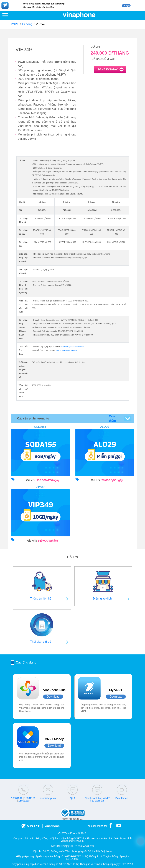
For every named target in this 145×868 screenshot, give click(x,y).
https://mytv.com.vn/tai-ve (73, 347)
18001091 (17, 798)
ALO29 (105, 427)
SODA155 (40, 427)
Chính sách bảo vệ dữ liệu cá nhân (97, 799)
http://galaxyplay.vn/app (66, 350)
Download (53, 697)
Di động (27, 24)
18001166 (30, 798)
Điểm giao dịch (102, 599)
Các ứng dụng (26, 662)
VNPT (15, 24)
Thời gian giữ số (41, 642)
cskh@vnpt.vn (48, 798)
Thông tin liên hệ (41, 599)
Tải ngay (126, 6)
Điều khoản (122, 798)
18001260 (24, 801)
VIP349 (40, 487)
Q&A (73, 798)
